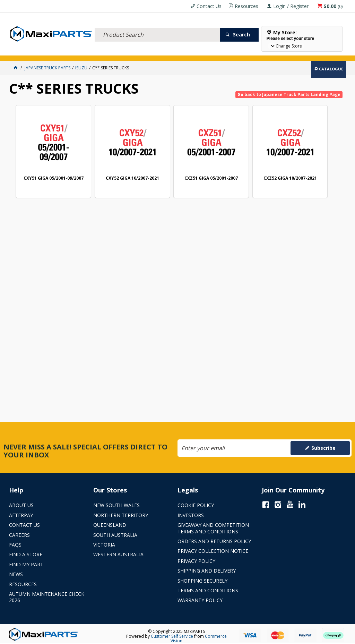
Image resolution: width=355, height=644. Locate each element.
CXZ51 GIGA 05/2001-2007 (180, 168)
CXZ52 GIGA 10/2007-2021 (246, 168)
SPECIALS (228, 51)
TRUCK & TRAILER (124, 51)
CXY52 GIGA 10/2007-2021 (114, 168)
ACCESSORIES (25, 51)
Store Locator (259, 51)
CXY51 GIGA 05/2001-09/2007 (47, 168)
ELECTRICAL (55, 51)
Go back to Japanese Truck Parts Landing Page (289, 95)
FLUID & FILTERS (87, 51)
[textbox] (157, 26)
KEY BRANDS (201, 51)
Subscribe (323, 448)
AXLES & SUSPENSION (165, 51)
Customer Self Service (172, 636)
